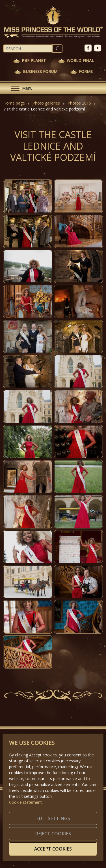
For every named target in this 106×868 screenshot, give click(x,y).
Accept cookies (53, 849)
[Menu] (20, 88)
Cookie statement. (26, 802)
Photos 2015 (79, 103)
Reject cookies (53, 834)
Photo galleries (46, 103)
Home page (14, 103)
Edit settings (53, 818)
